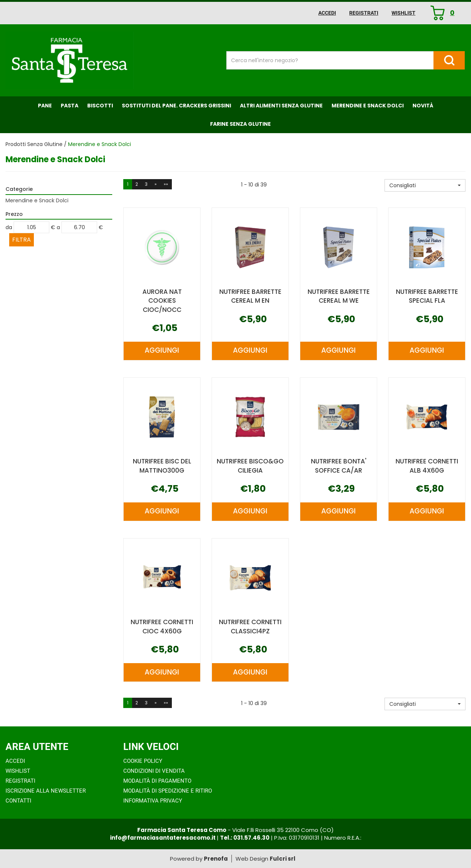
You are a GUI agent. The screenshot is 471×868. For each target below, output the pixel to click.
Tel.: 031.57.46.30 (245, 838)
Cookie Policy (143, 761)
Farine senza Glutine (240, 124)
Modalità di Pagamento (157, 781)
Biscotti (100, 106)
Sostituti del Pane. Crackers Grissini (176, 106)
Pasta (70, 106)
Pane (45, 106)
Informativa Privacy (153, 801)
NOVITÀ (423, 106)
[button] (425, 185)
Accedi (327, 13)
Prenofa (216, 859)
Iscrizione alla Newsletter (46, 791)
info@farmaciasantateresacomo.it (163, 838)
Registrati (364, 13)
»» (166, 184)
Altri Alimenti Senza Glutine (281, 106)
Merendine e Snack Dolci (368, 106)
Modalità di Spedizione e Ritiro (168, 791)
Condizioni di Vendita (154, 771)
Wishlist (403, 13)
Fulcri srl (283, 859)
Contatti (18, 801)
